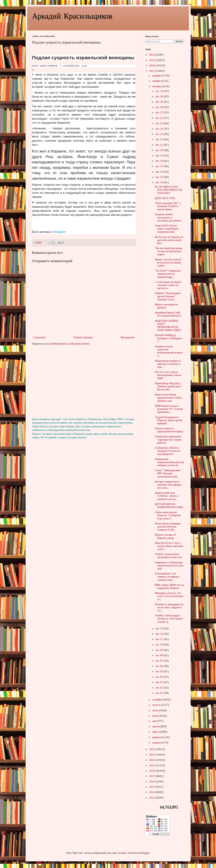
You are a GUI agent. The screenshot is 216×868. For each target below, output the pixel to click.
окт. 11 (160, 639)
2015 (152, 787)
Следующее (39, 338)
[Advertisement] (84, 382)
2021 (152, 755)
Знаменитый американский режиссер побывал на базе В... (169, 462)
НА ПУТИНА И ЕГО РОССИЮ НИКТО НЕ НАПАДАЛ (169, 190)
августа (157, 705)
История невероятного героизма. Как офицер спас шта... (168, 485)
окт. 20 (160, 150)
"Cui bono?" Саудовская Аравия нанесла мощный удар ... (168, 274)
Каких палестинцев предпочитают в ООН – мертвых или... (169, 398)
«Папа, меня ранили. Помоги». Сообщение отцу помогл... (168, 516)
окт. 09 (160, 650)
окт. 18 (160, 161)
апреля (156, 727)
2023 (152, 71)
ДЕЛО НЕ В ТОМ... (165, 198)
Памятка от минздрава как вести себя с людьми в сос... (169, 608)
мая (155, 721)
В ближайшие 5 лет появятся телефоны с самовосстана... (168, 577)
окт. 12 (160, 634)
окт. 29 (160, 102)
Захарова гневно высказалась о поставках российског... (169, 218)
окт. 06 (160, 666)
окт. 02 (160, 688)
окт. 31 (160, 91)
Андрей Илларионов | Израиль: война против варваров (169, 420)
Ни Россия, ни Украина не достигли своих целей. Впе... (169, 240)
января (156, 743)
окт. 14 (160, 183)
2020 (152, 760)
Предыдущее (128, 338)
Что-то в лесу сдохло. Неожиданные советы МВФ (168, 375)
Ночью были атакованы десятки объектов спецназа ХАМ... (168, 527)
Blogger (145, 853)
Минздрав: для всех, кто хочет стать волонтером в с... (169, 596)
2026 (152, 55)
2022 (152, 749)
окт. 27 (160, 113)
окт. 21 (160, 145)
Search (179, 41)
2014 (152, 792)
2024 (152, 66)
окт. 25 (160, 124)
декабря (157, 76)
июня (155, 716)
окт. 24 (160, 129)
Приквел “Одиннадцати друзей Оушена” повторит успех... (168, 296)
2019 (152, 766)
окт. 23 (160, 134)
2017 (152, 776)
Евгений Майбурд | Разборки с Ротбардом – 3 (169, 338)
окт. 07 (160, 661)
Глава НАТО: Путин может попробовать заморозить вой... (167, 229)
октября (157, 87)
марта (156, 732)
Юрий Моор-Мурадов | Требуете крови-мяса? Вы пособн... (168, 387)
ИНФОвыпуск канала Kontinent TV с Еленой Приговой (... (169, 409)
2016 (152, 782)
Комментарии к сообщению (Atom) (70, 344)
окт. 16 (160, 172)
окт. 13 (160, 629)
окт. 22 (160, 140)
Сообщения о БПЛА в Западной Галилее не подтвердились (168, 451)
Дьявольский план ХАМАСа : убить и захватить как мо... (166, 496)
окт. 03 (160, 682)
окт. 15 (160, 177)
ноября (156, 81)
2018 (152, 771)
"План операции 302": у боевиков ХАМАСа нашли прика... (168, 206)
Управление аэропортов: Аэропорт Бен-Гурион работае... (168, 440)
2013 (152, 798)
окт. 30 (160, 97)
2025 (152, 60)
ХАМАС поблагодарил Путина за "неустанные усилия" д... (169, 619)
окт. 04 (160, 677)
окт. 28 (160, 107)
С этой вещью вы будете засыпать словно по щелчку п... (168, 285)
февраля (157, 738)
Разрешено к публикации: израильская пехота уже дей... (169, 566)
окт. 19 (160, 156)
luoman (122, 853)
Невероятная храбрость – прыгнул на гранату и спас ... (169, 364)
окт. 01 (160, 693)
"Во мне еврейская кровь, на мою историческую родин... (169, 251)
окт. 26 (160, 118)
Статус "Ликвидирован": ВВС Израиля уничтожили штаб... (168, 474)
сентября (158, 700)
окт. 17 (160, 166)
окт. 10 (160, 645)
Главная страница (83, 338)
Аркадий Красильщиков (72, 16)
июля (155, 711)
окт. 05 (160, 672)
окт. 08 (160, 656)
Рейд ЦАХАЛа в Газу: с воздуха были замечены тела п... (169, 546)
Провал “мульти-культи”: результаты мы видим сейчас (169, 263)
